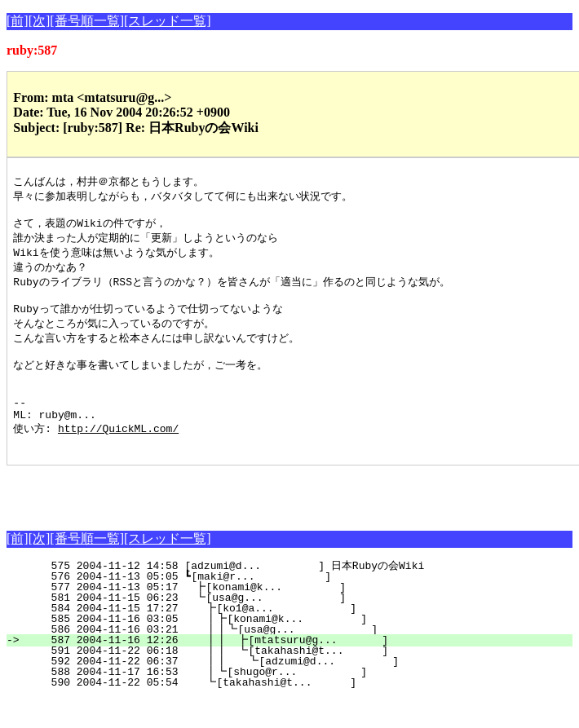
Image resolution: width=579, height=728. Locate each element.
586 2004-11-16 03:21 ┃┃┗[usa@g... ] (294, 659)
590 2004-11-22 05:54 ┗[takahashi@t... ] (300, 712)
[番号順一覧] (87, 21)
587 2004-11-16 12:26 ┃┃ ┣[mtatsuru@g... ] (292, 669)
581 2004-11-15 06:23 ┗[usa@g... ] (301, 627)
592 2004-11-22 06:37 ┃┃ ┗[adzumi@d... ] (292, 690)
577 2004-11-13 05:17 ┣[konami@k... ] (301, 616)
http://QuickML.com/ (118, 455)
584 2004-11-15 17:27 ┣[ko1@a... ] (300, 638)
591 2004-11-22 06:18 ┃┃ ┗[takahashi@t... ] (292, 680)
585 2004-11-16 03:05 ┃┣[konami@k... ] (297, 648)
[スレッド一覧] (168, 21)
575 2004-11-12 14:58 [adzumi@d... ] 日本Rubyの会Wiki (301, 595)
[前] (18, 21)
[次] (40, 21)
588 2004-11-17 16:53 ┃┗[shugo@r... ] (297, 701)
